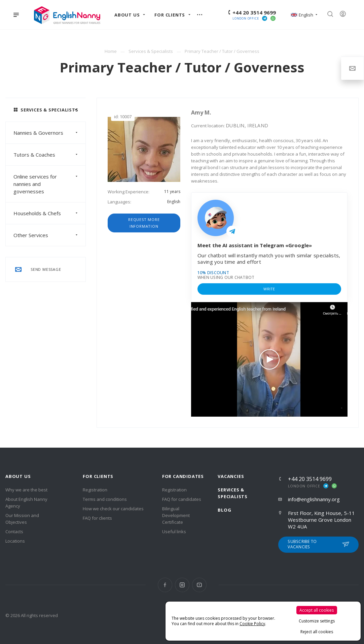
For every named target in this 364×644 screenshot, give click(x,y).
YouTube (199, 585)
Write (269, 289)
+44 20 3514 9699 (254, 12)
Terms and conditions (105, 499)
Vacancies (231, 476)
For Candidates (183, 476)
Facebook (165, 585)
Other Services (49, 235)
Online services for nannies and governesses (49, 184)
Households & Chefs (49, 213)
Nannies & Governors (49, 133)
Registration (95, 490)
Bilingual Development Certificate (176, 515)
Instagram (182, 585)
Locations (15, 541)
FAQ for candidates (182, 499)
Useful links (174, 532)
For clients (98, 476)
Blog (224, 510)
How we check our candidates (113, 509)
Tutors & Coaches (49, 155)
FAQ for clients (97, 518)
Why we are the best (26, 490)
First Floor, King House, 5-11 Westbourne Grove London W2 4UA (321, 520)
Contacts (14, 532)
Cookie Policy (252, 624)
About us (18, 476)
